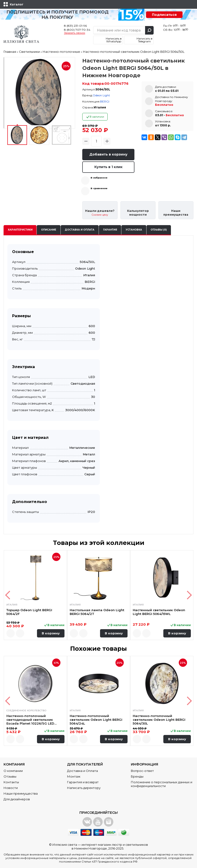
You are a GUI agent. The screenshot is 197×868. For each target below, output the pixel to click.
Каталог (17, 4)
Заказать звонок (75, 33)
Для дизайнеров (17, 799)
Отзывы (10, 776)
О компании (13, 771)
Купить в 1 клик (108, 167)
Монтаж (74, 776)
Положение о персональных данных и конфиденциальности (162, 784)
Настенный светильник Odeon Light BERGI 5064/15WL (159, 612)
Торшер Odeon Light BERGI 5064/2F (29, 612)
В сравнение (99, 188)
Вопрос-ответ (142, 771)
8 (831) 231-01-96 (75, 26)
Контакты (11, 782)
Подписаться (164, 15)
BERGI (105, 101)
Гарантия (110, 230)
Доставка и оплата (80, 230)
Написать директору (84, 788)
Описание (49, 230)
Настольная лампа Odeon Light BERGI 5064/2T (97, 612)
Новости (11, 788)
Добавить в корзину (108, 154)
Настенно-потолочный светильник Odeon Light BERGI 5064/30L (159, 720)
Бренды (137, 776)
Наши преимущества (21, 793)
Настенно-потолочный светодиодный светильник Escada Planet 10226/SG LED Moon (30, 720)
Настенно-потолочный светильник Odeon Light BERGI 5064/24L (96, 720)
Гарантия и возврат (83, 782)
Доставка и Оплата (82, 771)
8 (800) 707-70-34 (77, 30)
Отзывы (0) (159, 230)
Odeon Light (101, 95)
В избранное (99, 178)
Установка (134, 230)
